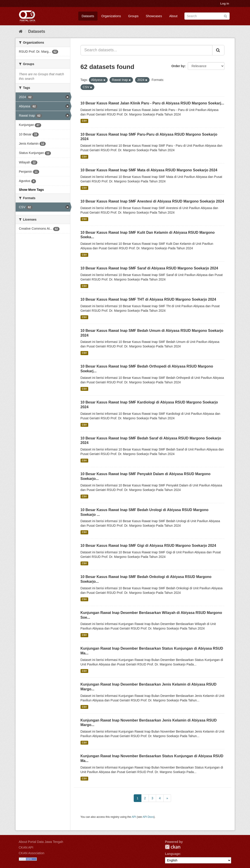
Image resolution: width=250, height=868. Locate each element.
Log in (225, 4)
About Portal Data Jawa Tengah (41, 842)
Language (172, 854)
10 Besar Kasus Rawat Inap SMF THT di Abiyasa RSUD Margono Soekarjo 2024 (148, 299)
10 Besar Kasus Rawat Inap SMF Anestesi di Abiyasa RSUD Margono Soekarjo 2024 (152, 201)
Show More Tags (31, 190)
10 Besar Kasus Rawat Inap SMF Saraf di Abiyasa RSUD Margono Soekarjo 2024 (149, 268)
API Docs (148, 817)
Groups (133, 16)
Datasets (88, 16)
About (173, 16)
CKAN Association (32, 853)
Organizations (111, 16)
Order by (178, 66)
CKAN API (26, 847)
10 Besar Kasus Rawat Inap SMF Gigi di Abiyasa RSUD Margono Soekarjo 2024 (148, 546)
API (134, 817)
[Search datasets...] (146, 50)
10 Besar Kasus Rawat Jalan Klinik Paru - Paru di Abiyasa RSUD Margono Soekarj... (152, 103)
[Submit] (225, 16)
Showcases (154, 16)
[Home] (21, 31)
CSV (84, 121)
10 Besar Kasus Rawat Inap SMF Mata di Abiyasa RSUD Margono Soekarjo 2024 (149, 170)
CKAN (173, 847)
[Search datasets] (207, 16)
